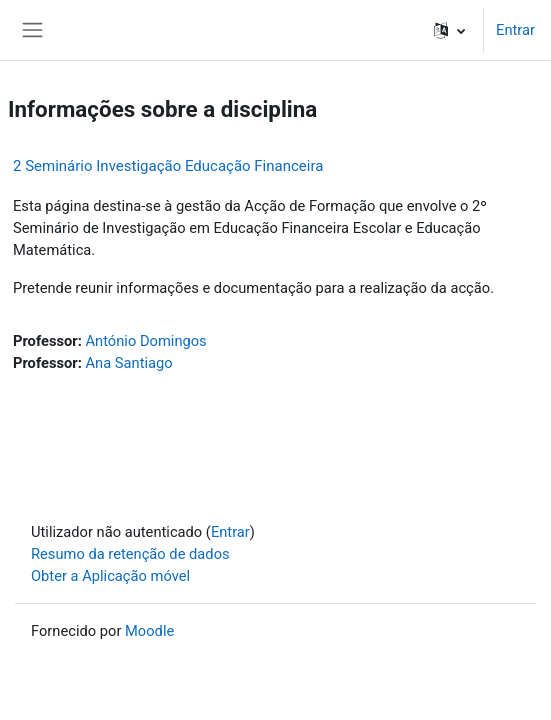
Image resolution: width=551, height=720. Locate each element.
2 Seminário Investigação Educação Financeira (168, 166)
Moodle (149, 631)
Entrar (515, 30)
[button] (449, 30)
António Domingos (145, 341)
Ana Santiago (128, 363)
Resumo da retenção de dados (130, 554)
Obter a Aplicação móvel (110, 576)
